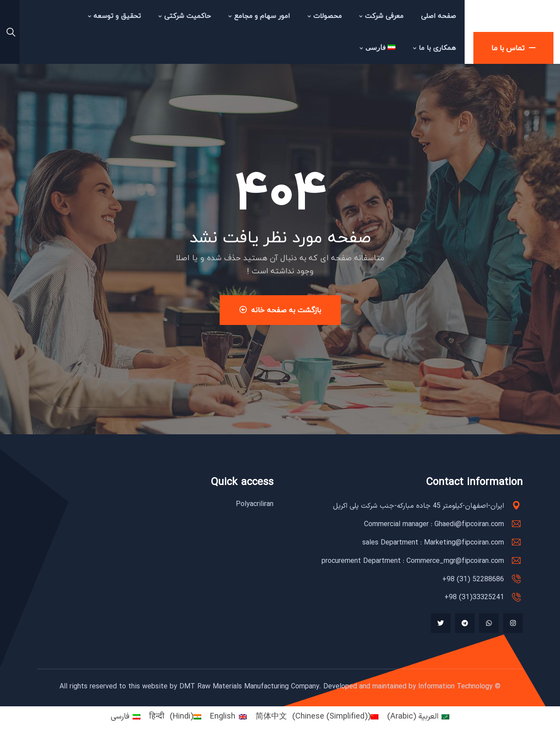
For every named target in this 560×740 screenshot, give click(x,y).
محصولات (325, 16)
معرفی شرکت (381, 16)
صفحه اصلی (438, 16)
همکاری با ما (434, 48)
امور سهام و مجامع (259, 16)
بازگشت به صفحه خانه (280, 310)
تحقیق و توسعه (114, 16)
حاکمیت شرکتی (185, 16)
